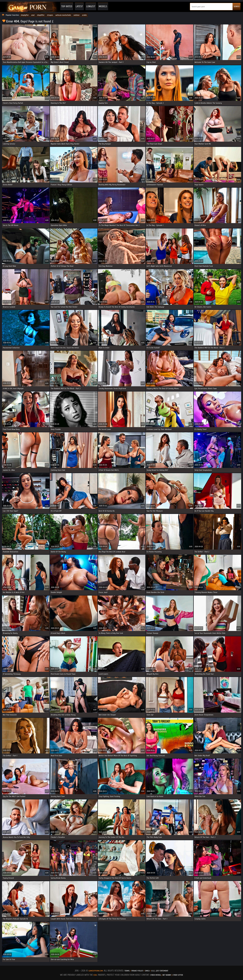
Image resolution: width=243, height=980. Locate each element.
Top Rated (67, 6)
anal (33, 15)
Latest (79, 6)
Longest (91, 6)
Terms (127, 971)
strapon (50, 15)
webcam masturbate (63, 15)
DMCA (147, 971)
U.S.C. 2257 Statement (160, 971)
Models (103, 6)
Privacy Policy (138, 971)
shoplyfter (25, 15)
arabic (85, 15)
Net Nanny (167, 975)
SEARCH (237, 6)
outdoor (77, 15)
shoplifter (41, 15)
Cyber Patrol (156, 975)
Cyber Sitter (178, 975)
